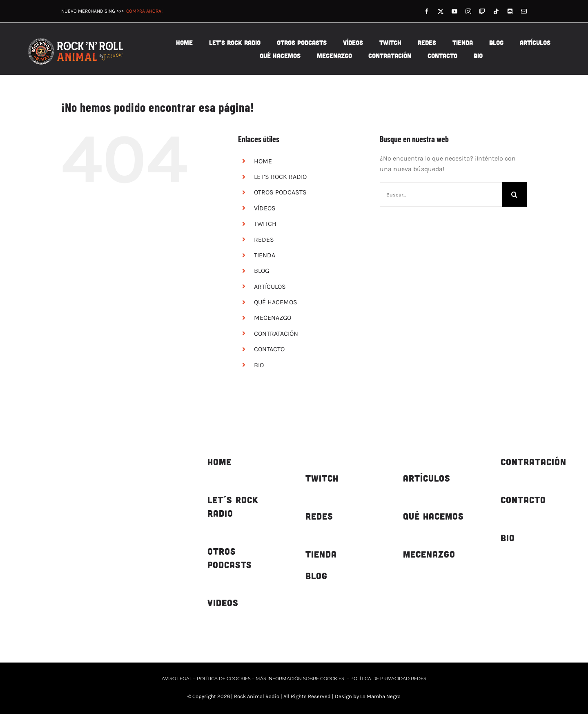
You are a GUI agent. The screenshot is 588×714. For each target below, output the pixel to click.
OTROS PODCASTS (280, 192)
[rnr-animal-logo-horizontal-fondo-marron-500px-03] (76, 38)
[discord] (510, 11)
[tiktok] (496, 11)
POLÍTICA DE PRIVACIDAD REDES (388, 678)
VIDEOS (223, 603)
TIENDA (265, 255)
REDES (264, 240)
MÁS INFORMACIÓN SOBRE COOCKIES (300, 678)
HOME (263, 161)
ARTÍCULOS (270, 287)
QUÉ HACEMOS (276, 302)
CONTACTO (269, 349)
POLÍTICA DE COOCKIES (224, 678)
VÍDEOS (265, 208)
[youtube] (454, 11)
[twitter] (441, 11)
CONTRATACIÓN (276, 334)
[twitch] (482, 11)
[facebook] (427, 11)
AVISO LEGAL (177, 678)
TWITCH (265, 224)
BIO (259, 365)
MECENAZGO (273, 318)
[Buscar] (514, 194)
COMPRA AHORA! (144, 11)
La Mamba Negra (380, 696)
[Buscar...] (441, 194)
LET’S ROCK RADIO (280, 177)
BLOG (262, 271)
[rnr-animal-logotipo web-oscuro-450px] (90, 429)
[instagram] (468, 11)
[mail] (524, 11)
